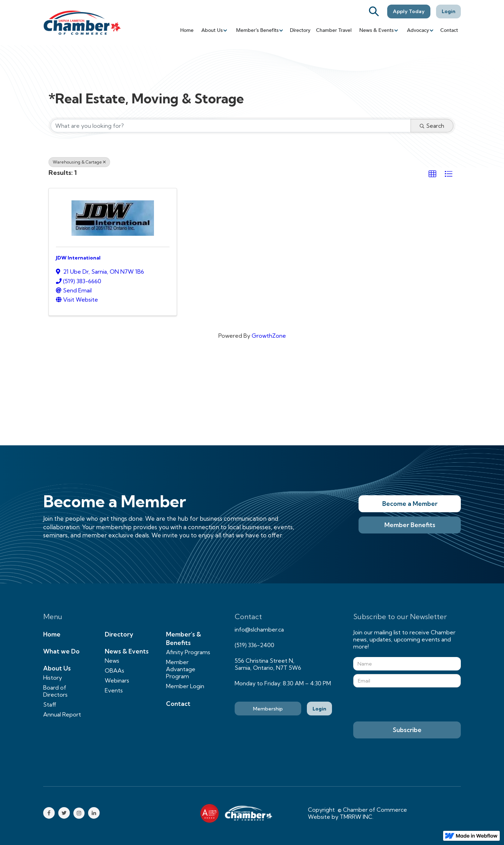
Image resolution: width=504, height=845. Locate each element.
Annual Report (62, 714)
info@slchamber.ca (259, 629)
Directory (300, 30)
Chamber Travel (334, 30)
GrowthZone (269, 336)
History (53, 678)
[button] (214, 30)
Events (114, 690)
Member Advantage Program (181, 669)
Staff (50, 704)
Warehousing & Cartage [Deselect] (79, 162)
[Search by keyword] (231, 126)
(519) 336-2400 (254, 645)
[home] (82, 22)
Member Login (185, 686)
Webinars (117, 680)
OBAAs (114, 670)
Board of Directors (55, 691)
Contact (449, 30)
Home (187, 30)
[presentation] (407, 705)
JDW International (78, 258)
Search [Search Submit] (432, 126)
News (112, 661)
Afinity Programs (188, 652)
